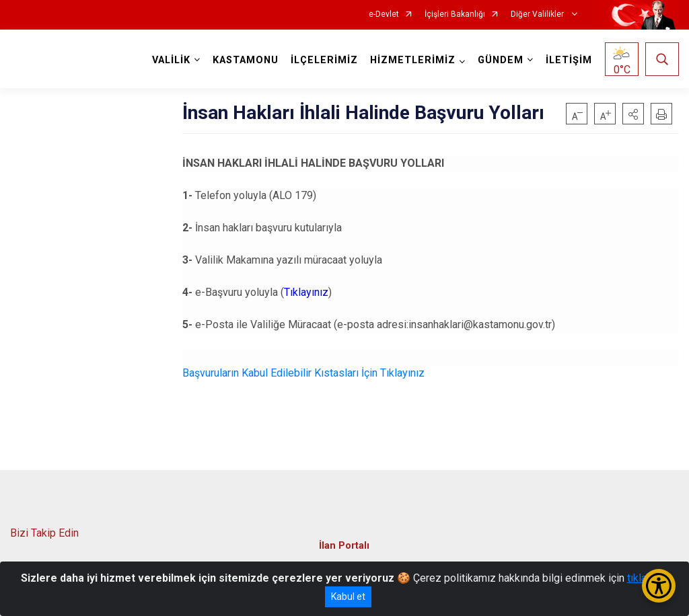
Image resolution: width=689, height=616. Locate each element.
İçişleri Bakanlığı (455, 14)
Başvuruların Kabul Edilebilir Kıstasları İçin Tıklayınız (303, 373)
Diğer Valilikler (538, 14)
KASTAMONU (246, 60)
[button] (633, 114)
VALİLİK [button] (171, 60)
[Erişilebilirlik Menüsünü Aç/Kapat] (659, 586)
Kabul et (348, 596)
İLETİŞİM (569, 60)
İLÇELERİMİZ (324, 60)
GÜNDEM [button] (501, 60)
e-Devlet (384, 14)
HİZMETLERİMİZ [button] (413, 60)
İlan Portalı (344, 546)
